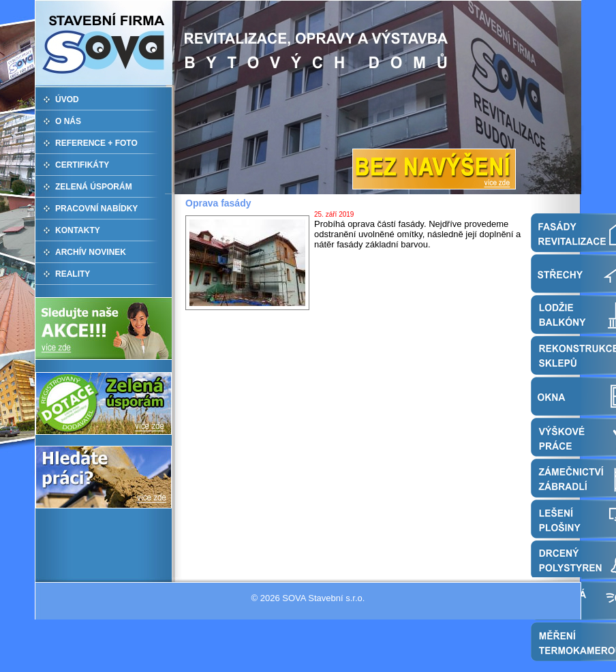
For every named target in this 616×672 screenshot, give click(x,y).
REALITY (73, 274)
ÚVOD (67, 100)
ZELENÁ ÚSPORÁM (94, 187)
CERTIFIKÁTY (82, 165)
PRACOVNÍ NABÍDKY (96, 209)
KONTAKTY (78, 230)
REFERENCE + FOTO (96, 143)
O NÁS (68, 121)
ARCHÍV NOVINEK (91, 252)
